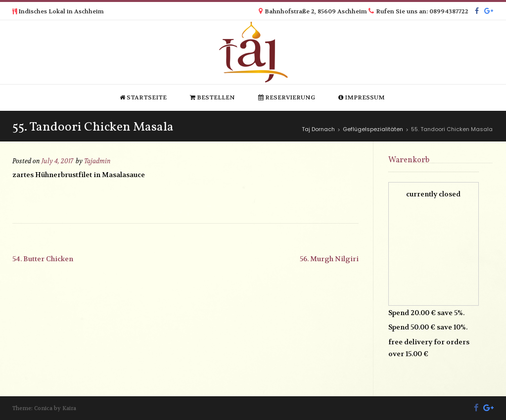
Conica (43, 408)
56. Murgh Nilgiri (329, 259)
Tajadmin (97, 161)
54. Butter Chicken (43, 259)
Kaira (69, 408)
